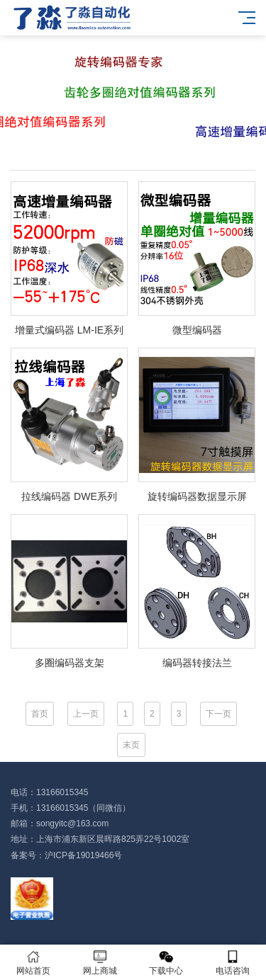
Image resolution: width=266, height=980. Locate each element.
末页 (131, 745)
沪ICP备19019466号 (83, 855)
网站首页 (33, 963)
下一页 (218, 714)
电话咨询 (233, 963)
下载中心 (167, 963)
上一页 (86, 714)
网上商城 (100, 963)
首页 (40, 714)
